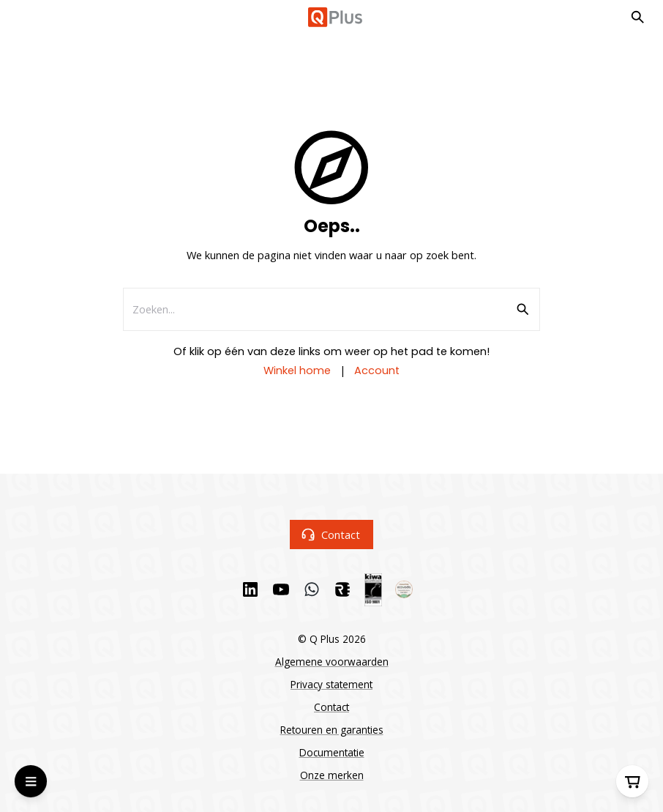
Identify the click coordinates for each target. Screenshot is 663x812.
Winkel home (297, 370)
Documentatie (332, 752)
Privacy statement (331, 684)
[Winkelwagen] (632, 781)
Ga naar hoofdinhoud (78, 29)
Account (377, 370)
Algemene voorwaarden (332, 662)
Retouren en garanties (332, 730)
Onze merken (332, 775)
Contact (331, 534)
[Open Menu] (31, 781)
